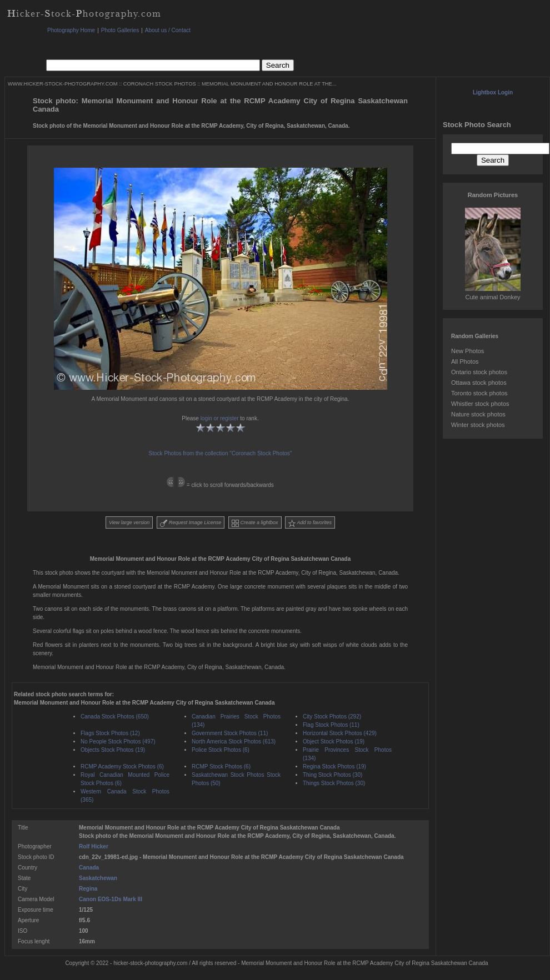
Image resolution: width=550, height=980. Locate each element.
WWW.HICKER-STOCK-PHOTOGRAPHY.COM (62, 84)
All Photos (465, 361)
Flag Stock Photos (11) (331, 725)
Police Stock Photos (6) (221, 750)
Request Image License (191, 523)
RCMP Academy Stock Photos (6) (122, 767)
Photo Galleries (120, 30)
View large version (129, 522)
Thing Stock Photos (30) (332, 775)
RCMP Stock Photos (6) (221, 767)
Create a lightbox (255, 523)
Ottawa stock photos (479, 383)
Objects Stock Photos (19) (113, 750)
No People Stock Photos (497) (118, 742)
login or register (220, 418)
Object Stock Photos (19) (334, 742)
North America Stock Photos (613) (234, 742)
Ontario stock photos (479, 372)
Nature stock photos (478, 414)
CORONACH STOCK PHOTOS (160, 84)
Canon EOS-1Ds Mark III (111, 899)
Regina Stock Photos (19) (334, 767)
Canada (89, 868)
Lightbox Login (493, 92)
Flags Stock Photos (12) (110, 733)
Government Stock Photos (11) (230, 733)
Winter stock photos (478, 425)
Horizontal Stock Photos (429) (340, 733)
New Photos (467, 351)
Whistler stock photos (480, 404)
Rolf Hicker (94, 846)
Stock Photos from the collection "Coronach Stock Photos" (221, 453)
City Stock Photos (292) (332, 717)
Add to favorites (310, 523)
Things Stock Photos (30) (334, 783)
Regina (88, 889)
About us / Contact (168, 30)
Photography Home (71, 30)
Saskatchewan (98, 878)
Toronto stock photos (479, 393)
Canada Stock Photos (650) (115, 717)
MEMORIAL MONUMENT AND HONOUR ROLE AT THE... (269, 84)
